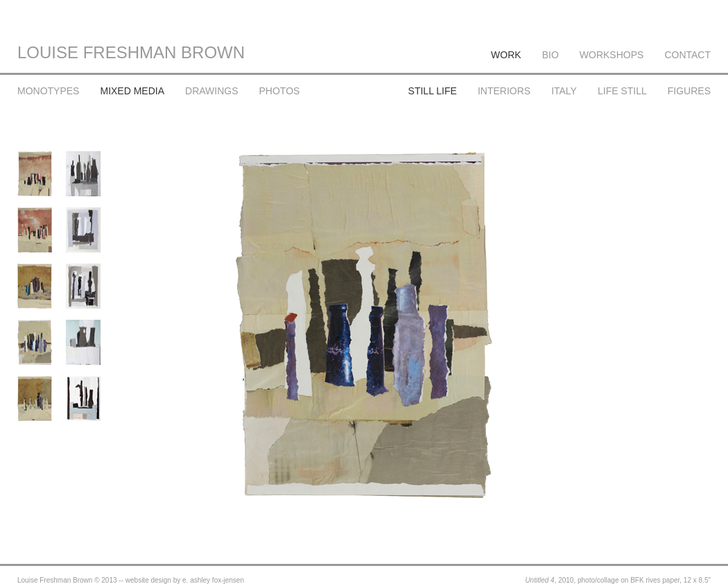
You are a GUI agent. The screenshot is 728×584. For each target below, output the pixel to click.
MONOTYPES (48, 91)
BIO (551, 55)
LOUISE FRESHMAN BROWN (131, 52)
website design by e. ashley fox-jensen (185, 580)
